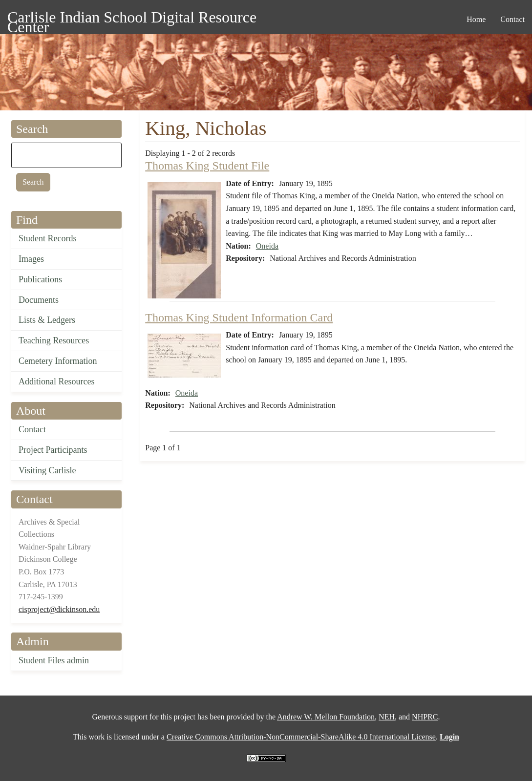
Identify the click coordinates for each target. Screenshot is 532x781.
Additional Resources (56, 381)
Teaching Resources (54, 340)
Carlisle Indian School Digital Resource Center (132, 19)
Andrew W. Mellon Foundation (326, 717)
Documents (39, 300)
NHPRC (425, 717)
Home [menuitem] (476, 19)
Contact (32, 429)
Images (31, 259)
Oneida (267, 246)
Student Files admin (54, 660)
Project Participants (53, 450)
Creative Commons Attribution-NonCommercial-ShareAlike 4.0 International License (301, 737)
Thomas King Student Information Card (239, 317)
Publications (40, 279)
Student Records (48, 238)
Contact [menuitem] (512, 19)
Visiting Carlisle (47, 470)
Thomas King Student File (207, 166)
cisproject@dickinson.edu (59, 609)
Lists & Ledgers (47, 320)
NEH (387, 717)
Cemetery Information (58, 361)
